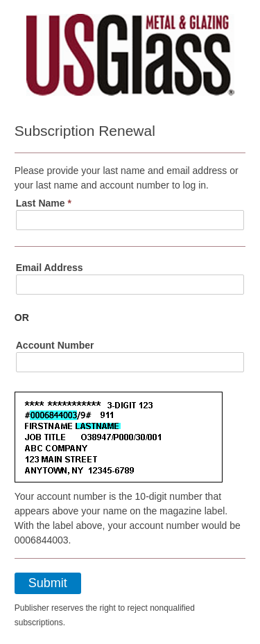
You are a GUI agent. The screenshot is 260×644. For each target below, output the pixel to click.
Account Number (55, 345)
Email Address (50, 268)
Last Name (44, 203)
